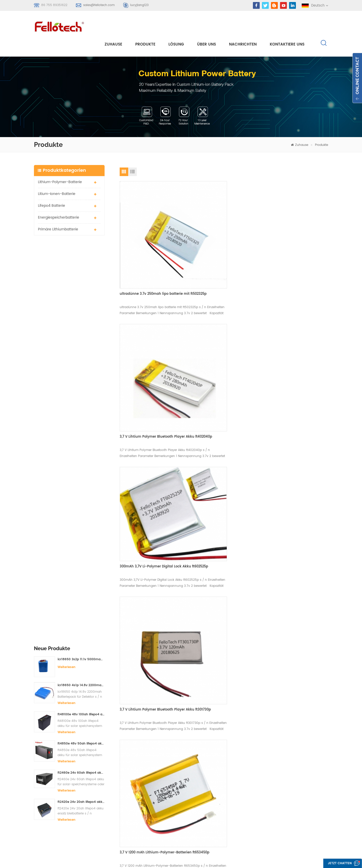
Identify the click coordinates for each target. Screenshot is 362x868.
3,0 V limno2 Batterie (158, 812)
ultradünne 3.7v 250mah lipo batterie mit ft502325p (151, 237)
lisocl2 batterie (153, 821)
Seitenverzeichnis (220, 803)
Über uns (207, 26)
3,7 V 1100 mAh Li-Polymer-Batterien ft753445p (221, 534)
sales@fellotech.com (99, 5)
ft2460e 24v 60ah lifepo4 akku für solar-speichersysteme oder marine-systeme (81, 354)
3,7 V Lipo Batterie (155, 803)
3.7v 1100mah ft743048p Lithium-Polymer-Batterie (148, 534)
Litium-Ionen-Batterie (57, 175)
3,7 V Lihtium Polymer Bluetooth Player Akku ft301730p (295, 331)
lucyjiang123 (139, 5)
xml (208, 812)
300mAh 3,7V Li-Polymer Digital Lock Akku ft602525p (293, 229)
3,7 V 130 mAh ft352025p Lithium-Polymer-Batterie (219, 432)
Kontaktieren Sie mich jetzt (200, 700)
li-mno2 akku (152, 794)
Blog (209, 794)
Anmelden (49, 799)
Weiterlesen (66, 248)
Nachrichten (243, 26)
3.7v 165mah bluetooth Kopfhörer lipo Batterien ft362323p (293, 432)
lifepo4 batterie (52, 187)
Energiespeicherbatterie (59, 199)
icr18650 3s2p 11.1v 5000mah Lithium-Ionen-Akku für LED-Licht (81, 241)
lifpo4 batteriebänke (158, 830)
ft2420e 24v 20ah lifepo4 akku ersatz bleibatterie (81, 383)
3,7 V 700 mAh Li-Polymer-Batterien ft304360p (292, 535)
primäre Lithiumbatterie (58, 211)
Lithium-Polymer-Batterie (60, 163)
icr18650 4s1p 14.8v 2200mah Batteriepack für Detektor (81, 267)
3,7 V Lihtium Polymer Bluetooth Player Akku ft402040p (223, 237)
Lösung (176, 26)
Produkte (145, 26)
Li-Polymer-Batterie (157, 767)
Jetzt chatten (336, 864)
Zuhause (113, 26)
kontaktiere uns (287, 26)
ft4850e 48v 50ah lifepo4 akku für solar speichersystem (81, 325)
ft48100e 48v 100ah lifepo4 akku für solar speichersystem (81, 296)
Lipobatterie (151, 776)
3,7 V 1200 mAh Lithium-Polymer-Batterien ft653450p (148, 432)
